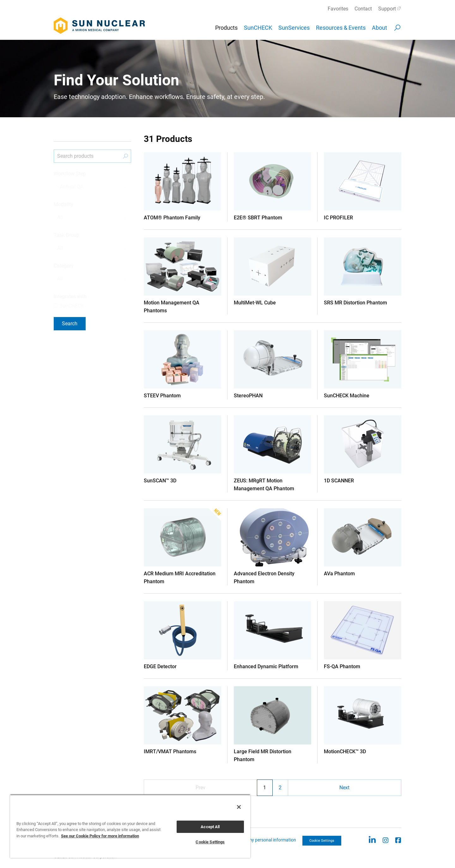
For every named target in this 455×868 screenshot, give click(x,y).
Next (344, 788)
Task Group (67, 235)
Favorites (338, 9)
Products (226, 28)
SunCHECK (258, 28)
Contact (363, 9)
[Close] (239, 807)
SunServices (294, 28)
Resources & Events (341, 28)
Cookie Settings (322, 841)
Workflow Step (70, 174)
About (379, 28)
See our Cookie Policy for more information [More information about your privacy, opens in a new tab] (100, 836)
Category (64, 266)
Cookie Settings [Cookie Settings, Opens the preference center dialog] (210, 842)
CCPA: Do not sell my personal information (255, 840)
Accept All (210, 827)
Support (387, 9)
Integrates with (70, 296)
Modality (64, 204)
